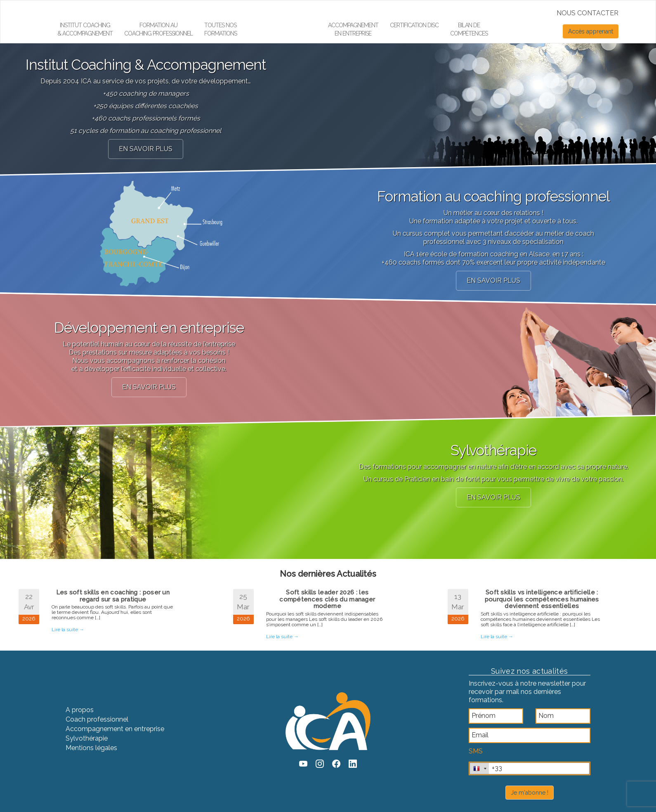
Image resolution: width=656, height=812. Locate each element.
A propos (80, 710)
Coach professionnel (97, 719)
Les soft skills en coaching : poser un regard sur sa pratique (113, 596)
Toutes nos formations (221, 29)
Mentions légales (91, 748)
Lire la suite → (68, 630)
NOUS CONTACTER (588, 13)
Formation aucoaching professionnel (158, 29)
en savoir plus (146, 148)
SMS (476, 751)
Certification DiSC (414, 25)
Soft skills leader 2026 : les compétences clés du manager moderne (327, 599)
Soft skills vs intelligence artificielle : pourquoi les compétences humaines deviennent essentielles (542, 599)
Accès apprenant (591, 31)
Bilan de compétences (469, 29)
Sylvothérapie (87, 738)
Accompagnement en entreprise (353, 29)
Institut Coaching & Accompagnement (85, 29)
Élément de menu (278, 11)
